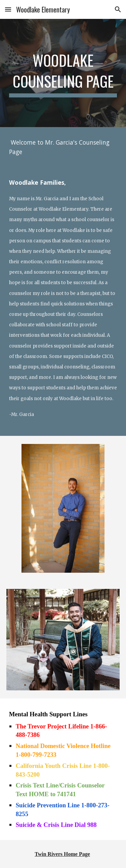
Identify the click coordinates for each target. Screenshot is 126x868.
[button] (8, 9)
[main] (63, 73)
